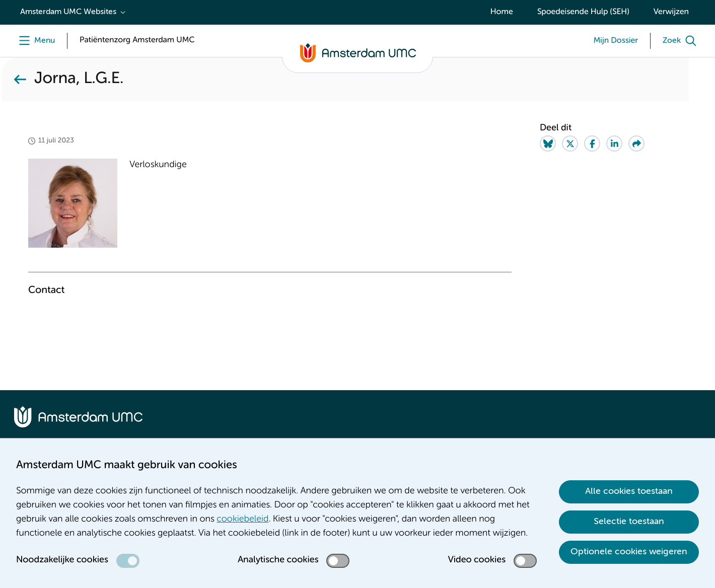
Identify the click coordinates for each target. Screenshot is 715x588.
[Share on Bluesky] (548, 143)
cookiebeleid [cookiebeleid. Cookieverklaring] (242, 520)
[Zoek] (682, 41)
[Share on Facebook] (592, 143)
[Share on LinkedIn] (614, 143)
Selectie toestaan (629, 522)
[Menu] (34, 41)
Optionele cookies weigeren (629, 552)
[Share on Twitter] (570, 143)
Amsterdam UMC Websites (68, 12)
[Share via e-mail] (636, 143)
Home (502, 12)
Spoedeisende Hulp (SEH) (583, 12)
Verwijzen (671, 12)
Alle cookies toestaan (629, 491)
